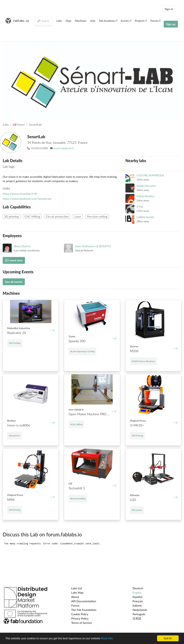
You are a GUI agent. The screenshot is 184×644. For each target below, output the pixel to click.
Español (138, 597)
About (75, 597)
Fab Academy (108, 21)
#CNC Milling (76, 424)
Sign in (169, 9)
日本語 (137, 618)
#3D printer (137, 510)
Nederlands (140, 610)
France (19, 124)
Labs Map (77, 592)
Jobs (93, 21)
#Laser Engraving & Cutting (82, 351)
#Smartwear (14, 436)
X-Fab (140, 207)
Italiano (137, 605)
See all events (14, 282)
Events (126, 21)
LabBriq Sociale (145, 217)
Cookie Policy (80, 614)
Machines (81, 21)
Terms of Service (81, 623)
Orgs (68, 21)
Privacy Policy (80, 618)
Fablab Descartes (146, 186)
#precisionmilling (78, 499)
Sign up (171, 24)
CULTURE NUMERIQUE (150, 175)
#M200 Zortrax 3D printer (143, 361)
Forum (155, 21)
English (137, 592)
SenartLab (35, 124)
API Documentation (84, 601)
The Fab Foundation (84, 610)
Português (139, 614)
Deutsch (138, 588)
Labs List (77, 588)
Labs (59, 21)
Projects (141, 21)
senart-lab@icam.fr (64, 148)
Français (138, 601)
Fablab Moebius (145, 196)
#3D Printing (15, 343)
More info (111, 639)
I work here (14, 260)
